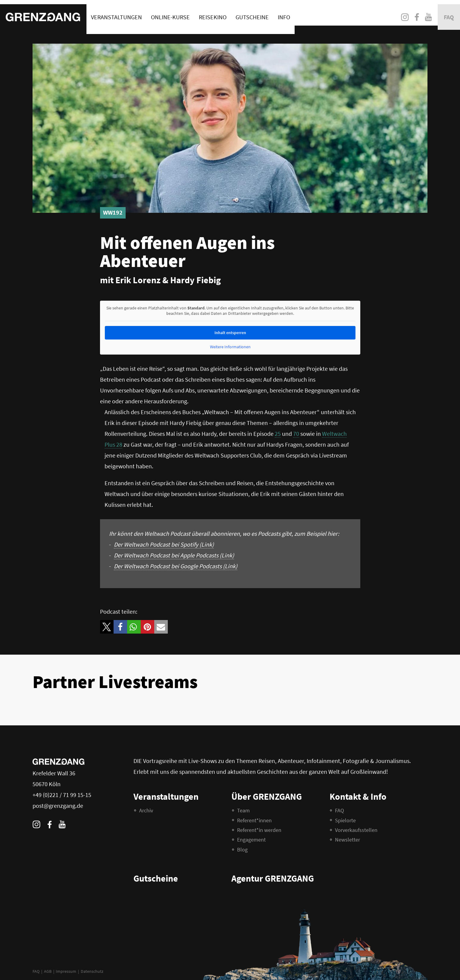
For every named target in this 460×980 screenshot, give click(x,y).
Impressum (66, 971)
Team (243, 810)
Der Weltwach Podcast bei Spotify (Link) (164, 544)
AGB (48, 971)
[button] (107, 627)
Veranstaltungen (116, 13)
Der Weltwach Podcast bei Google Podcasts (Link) (176, 566)
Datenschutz (92, 971)
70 (296, 434)
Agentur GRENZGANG (273, 878)
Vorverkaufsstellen (356, 830)
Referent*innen (254, 820)
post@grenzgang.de (58, 806)
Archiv (146, 810)
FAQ (36, 971)
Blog (242, 850)
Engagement (251, 840)
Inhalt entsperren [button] (230, 333)
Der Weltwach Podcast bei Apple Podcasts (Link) (174, 555)
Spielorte (345, 820)
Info (284, 13)
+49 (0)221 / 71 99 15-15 (62, 795)
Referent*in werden (259, 830)
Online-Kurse (170, 13)
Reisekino (213, 13)
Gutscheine (252, 13)
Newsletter (347, 840)
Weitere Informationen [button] (230, 347)
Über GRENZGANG (267, 796)
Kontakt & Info (358, 796)
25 (278, 434)
